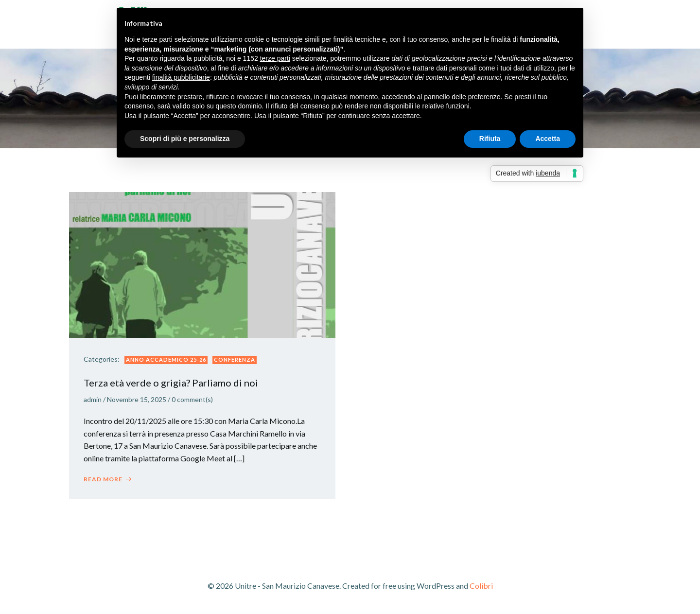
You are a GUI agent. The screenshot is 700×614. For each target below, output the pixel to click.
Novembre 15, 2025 (137, 399)
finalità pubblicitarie (181, 77)
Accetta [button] (548, 139)
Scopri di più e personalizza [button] (185, 139)
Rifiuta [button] (490, 139)
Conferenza (235, 360)
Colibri (481, 586)
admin (93, 399)
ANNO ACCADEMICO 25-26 (166, 360)
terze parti (275, 58)
